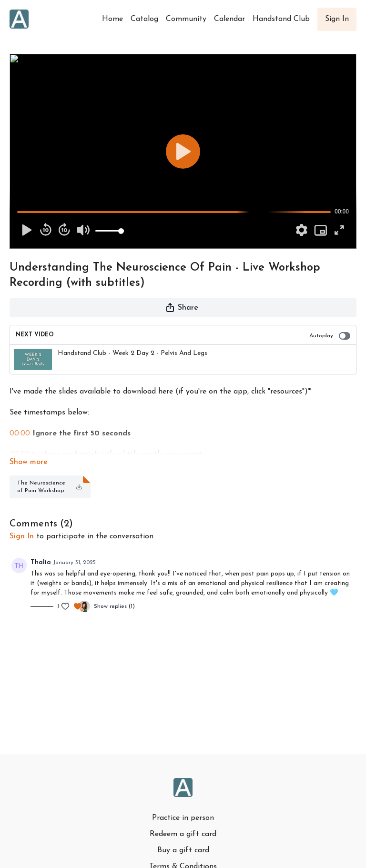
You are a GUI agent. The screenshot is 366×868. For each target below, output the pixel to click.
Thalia (41, 562)
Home (112, 19)
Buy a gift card (183, 850)
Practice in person (183, 818)
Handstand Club (281, 19)
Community (186, 19)
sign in (22, 536)
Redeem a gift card (183, 834)
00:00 (20, 434)
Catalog (144, 19)
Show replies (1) (114, 606)
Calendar (229, 19)
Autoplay (330, 336)
